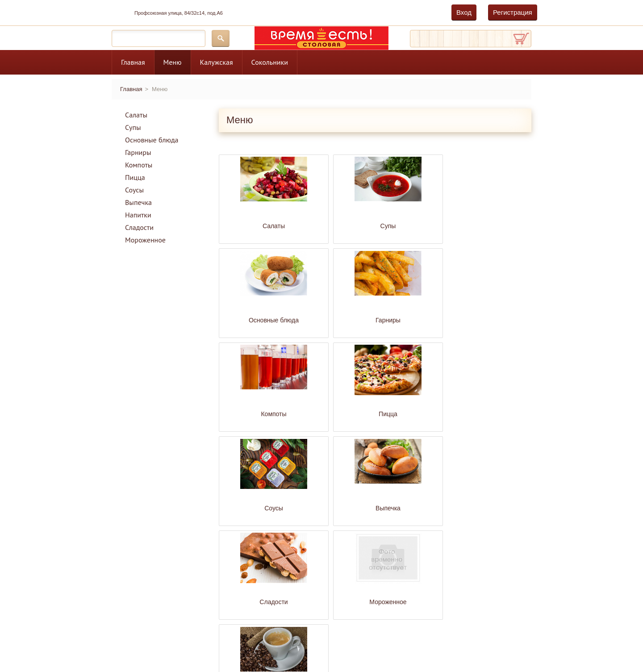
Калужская (217, 62)
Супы (133, 127)
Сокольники (270, 62)
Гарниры (138, 152)
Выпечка (138, 202)
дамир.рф (165, 641)
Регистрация (513, 12)
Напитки (138, 215)
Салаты (136, 115)
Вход (464, 12)
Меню (173, 62)
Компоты (139, 165)
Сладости (139, 227)
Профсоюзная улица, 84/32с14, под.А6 (179, 13)
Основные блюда (152, 140)
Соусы (134, 190)
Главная (133, 62)
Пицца (135, 177)
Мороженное (145, 240)
